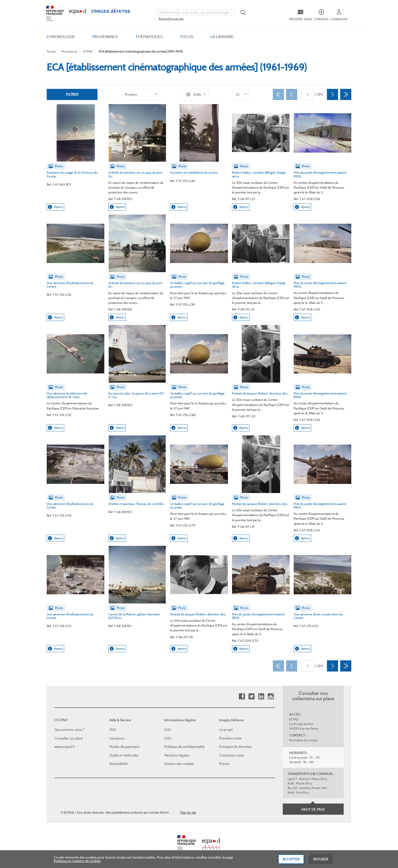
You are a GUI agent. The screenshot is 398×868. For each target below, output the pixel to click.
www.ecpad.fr (65, 747)
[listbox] (141, 94)
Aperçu (55, 207)
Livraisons (117, 738)
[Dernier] (346, 94)
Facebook (242, 697)
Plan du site (188, 813)
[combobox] (196, 12)
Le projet (226, 730)
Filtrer (72, 94)
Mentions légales (177, 755)
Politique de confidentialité (184, 747)
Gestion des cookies (179, 764)
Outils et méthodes (124, 755)
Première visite (230, 738)
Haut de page (313, 809)
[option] (141, 94)
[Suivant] (333, 94)
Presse (224, 764)
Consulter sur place (69, 738)
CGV (168, 730)
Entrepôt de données (235, 747)
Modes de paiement (124, 747)
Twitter (251, 697)
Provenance (69, 51)
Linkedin (261, 697)
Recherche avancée (171, 19)
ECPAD (88, 51)
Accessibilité (119, 764)
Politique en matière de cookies (77, 863)
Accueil (51, 51)
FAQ (113, 730)
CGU (168, 738)
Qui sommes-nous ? (69, 730)
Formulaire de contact (303, 740)
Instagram (271, 697)
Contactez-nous (232, 755)
